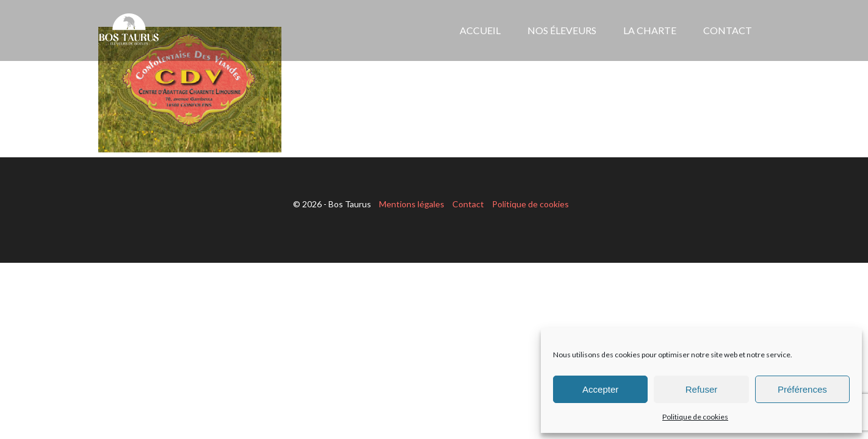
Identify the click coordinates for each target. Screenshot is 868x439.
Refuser (702, 389)
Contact (468, 204)
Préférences (802, 389)
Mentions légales (412, 204)
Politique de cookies (695, 417)
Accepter (600, 389)
